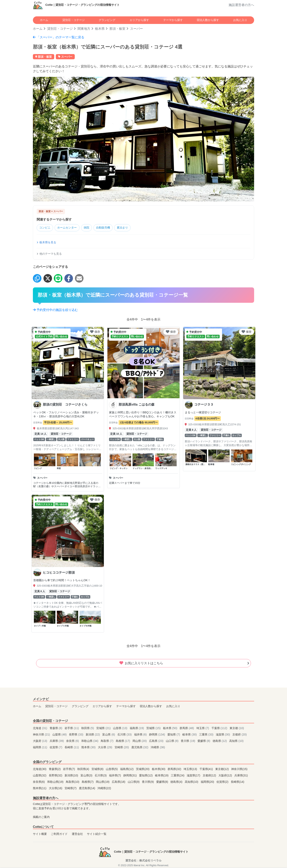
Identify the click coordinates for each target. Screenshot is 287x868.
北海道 (40, 728)
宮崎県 (122, 747)
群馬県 (187, 728)
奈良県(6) (39, 782)
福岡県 (40, 747)
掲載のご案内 (41, 817)
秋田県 (88, 728)
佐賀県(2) (223, 782)
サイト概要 (40, 834)
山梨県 (60, 735)
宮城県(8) (98, 769)
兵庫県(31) (241, 776)
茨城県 (154, 728)
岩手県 (72, 728)
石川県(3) (101, 776)
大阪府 (40, 741)
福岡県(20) (208, 782)
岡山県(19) (103, 782)
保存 (95, 332)
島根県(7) (88, 782)
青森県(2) (55, 769)
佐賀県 (56, 747)
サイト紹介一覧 (97, 834)
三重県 (207, 735)
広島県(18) (119, 782)
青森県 (56, 728)
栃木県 (100, 29)
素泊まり (130, 228)
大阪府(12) (226, 776)
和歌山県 (90, 741)
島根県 (123, 741)
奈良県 (73, 741)
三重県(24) (178, 776)
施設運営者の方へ (241, 5)
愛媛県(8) (163, 782)
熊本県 (89, 747)
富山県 (109, 735)
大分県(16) (56, 789)
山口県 (173, 741)
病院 (91, 228)
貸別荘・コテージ (74, 20)
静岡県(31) (131, 776)
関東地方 (84, 29)
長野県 (77, 735)
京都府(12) (210, 776)
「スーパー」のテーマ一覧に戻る (59, 37)
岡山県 (140, 741)
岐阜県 (190, 735)
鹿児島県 (140, 747)
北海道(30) (40, 769)
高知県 (236, 741)
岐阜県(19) (162, 776)
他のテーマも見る (49, 254)
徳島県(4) (177, 782)
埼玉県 (203, 728)
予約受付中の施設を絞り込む (55, 310)
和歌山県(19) (56, 782)
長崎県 (72, 747)
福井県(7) (115, 776)
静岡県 (157, 735)
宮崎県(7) (71, 789)
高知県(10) (192, 782)
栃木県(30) (159, 769)
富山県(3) (87, 776)
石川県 (125, 735)
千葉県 (220, 728)
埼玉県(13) (191, 769)
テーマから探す (173, 20)
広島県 (157, 741)
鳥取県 (107, 741)
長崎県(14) (238, 782)
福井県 (141, 735)
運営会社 (77, 834)
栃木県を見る (46, 243)
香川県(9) (148, 782)
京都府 (240, 735)
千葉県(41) (207, 769)
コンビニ (46, 228)
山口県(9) (134, 782)
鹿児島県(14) (87, 789)
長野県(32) (56, 776)
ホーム (44, 20)
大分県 (105, 747)
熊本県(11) (40, 789)
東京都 (237, 728)
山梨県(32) (40, 776)
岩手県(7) (69, 769)
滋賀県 (223, 735)
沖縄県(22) (104, 789)
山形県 (121, 728)
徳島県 (220, 741)
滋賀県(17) (194, 776)
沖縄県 (158, 747)
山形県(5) (112, 769)
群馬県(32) (175, 769)
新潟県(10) (72, 776)
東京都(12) (222, 769)
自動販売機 (109, 228)
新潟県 (93, 735)
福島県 (137, 728)
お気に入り (240, 20)
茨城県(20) (143, 769)
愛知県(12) (146, 776)
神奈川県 (42, 735)
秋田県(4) (84, 769)
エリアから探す (139, 20)
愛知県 (174, 735)
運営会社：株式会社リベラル (143, 861)
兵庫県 (57, 741)
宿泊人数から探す (208, 20)
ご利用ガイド (59, 834)
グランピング (107, 20)
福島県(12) (127, 769)
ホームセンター (70, 228)
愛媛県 (204, 741)
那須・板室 (117, 29)
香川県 (188, 741)
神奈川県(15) (239, 769)
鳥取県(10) (73, 782)
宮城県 (104, 728)
